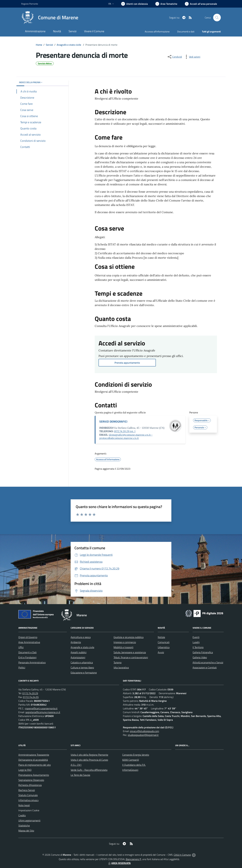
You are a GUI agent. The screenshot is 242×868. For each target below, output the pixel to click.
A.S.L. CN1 (76, 765)
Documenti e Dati (27, 652)
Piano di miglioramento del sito (35, 765)
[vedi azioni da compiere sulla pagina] (192, 57)
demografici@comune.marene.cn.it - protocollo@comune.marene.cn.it (126, 436)
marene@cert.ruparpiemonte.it (41, 708)
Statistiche (24, 825)
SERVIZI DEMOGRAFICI (113, 422)
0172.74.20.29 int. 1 (125, 431)
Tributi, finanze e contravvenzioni (131, 657)
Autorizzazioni (78, 657)
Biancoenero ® (133, 859)
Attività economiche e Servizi (208, 662)
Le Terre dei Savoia (80, 775)
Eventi (196, 637)
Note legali (24, 805)
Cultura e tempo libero (82, 667)
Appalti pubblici (79, 652)
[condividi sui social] (175, 57)
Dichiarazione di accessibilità (33, 760)
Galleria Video (200, 657)
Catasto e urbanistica (82, 662)
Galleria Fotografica (203, 652)
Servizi (49, 45)
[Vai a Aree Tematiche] (166, 4)
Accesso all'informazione (157, 32)
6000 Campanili (131, 760)
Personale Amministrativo (32, 662)
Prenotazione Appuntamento (34, 775)
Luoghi (196, 642)
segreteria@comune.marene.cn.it (43, 712)
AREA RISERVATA (119, 863)
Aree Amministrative (29, 642)
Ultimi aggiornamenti (29, 820)
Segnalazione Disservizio (31, 780)
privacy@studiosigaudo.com (144, 731)
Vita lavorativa (121, 667)
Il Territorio (198, 647)
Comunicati (164, 642)
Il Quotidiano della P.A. (134, 765)
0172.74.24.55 (31, 697)
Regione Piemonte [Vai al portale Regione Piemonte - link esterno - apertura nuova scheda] (30, 4)
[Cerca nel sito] (217, 18)
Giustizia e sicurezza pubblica (129, 637)
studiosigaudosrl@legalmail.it (143, 735)
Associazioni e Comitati (205, 667)
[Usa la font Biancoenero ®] (134, 4)
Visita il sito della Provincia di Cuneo (89, 760)
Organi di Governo (28, 637)
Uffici (21, 647)
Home (39, 45)
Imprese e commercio (125, 642)
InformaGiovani (130, 770)
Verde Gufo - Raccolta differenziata (89, 770)
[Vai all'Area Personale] (201, 4)
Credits (22, 815)
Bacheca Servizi (27, 790)
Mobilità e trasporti (123, 647)
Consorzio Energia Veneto (136, 755)
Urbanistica (164, 647)
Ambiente (76, 642)
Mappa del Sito (26, 831)
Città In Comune (182, 855)
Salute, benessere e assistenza (130, 652)
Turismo (118, 662)
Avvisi (161, 652)
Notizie (161, 637)
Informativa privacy (29, 800)
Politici (22, 667)
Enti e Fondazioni (27, 657)
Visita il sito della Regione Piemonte (89, 755)
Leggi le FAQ (25, 770)
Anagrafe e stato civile (69, 45)
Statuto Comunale (28, 795)
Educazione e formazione (84, 673)
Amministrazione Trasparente (34, 755)
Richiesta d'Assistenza (30, 785)
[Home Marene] (50, 18)
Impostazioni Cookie (29, 810)
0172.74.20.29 (30, 693)
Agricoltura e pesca (81, 637)
